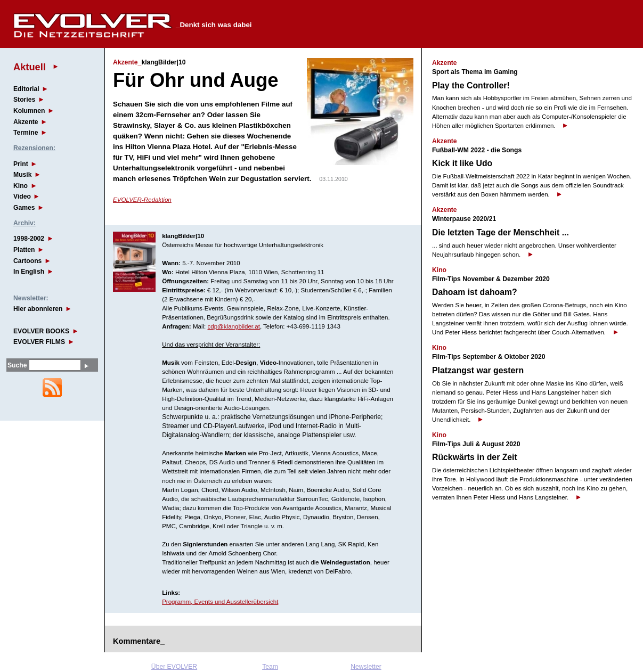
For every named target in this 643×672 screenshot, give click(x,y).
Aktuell (30, 67)
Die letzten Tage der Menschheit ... (500, 232)
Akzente (26, 122)
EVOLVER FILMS (39, 342)
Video (22, 196)
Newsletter (366, 667)
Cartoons (27, 261)
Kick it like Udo (462, 163)
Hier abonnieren (38, 309)
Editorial (26, 89)
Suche (17, 365)
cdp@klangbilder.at (234, 326)
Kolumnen (29, 111)
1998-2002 (29, 239)
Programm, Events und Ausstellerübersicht (220, 602)
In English (29, 272)
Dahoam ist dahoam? (475, 292)
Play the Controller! (471, 85)
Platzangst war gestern (478, 370)
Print (21, 164)
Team (270, 667)
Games (24, 208)
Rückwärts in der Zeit (475, 457)
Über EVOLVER (174, 667)
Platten (24, 250)
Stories (24, 100)
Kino (21, 186)
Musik (22, 175)
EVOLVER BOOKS (41, 331)
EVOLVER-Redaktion (142, 200)
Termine (26, 133)
